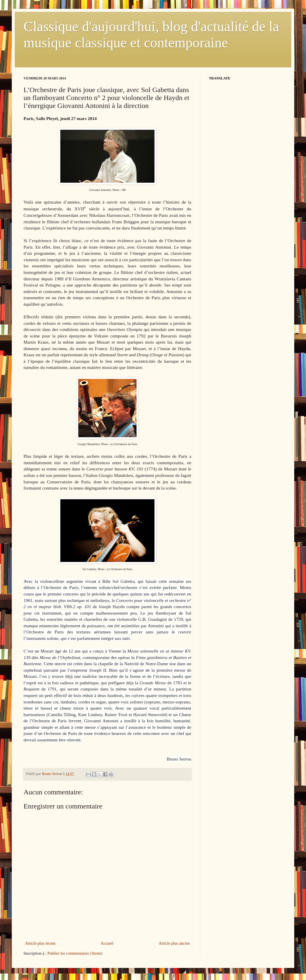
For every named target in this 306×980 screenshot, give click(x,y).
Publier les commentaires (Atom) (75, 953)
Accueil (107, 943)
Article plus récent (40, 943)
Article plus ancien (174, 943)
